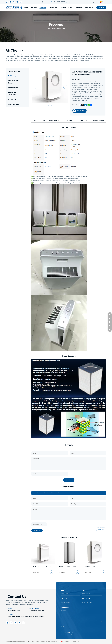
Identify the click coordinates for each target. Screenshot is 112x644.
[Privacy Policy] (76, 642)
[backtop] (110, 329)
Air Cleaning (62, 29)
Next (65, 87)
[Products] (43, 8)
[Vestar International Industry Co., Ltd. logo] (14, 8)
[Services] (63, 8)
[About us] (34, 8)
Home (48, 29)
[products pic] (43, 552)
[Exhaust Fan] (17, 99)
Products (54, 29)
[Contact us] (89, 8)
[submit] (67, 633)
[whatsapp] (110, 322)
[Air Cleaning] (17, 76)
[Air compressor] (17, 88)
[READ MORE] (36, 572)
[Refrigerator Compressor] (17, 94)
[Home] (26, 8)
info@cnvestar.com (44, 2)
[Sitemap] (69, 642)
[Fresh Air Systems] (17, 71)
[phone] (110, 318)
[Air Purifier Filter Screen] (17, 82)
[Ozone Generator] (17, 104)
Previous (35, 87)
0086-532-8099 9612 (58, 2)
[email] (110, 315)
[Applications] (53, 8)
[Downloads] (79, 8)
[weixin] (110, 326)
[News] (70, 8)
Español (103, 2)
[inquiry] (80, 111)
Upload (101, 529)
